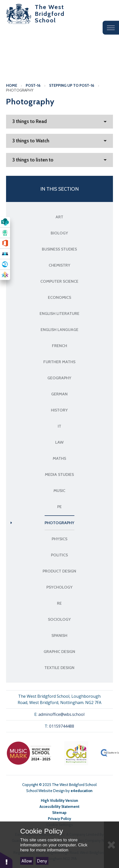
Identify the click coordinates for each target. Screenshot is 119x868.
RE (59, 603)
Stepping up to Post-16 (72, 86)
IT (59, 426)
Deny (42, 861)
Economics (59, 297)
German (59, 394)
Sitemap (59, 813)
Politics (59, 555)
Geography (59, 378)
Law (59, 442)
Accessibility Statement (59, 807)
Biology (59, 233)
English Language (59, 330)
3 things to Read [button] (30, 121)
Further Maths (59, 362)
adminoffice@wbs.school (61, 714)
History (59, 410)
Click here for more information (54, 848)
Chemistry (59, 265)
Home (12, 86)
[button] (6, 860)
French (59, 346)
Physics (59, 539)
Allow (27, 861)
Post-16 (33, 86)
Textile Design (59, 668)
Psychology (59, 587)
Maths (59, 458)
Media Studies (59, 474)
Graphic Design (59, 652)
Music (59, 491)
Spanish (59, 635)
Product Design (59, 571)
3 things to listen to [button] (33, 160)
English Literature (59, 314)
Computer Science (59, 281)
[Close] (111, 845)
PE (59, 507)
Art (59, 217)
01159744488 (62, 726)
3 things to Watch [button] (31, 141)
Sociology (59, 619)
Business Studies (59, 249)
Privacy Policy (59, 819)
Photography (20, 90)
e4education (82, 791)
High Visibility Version (59, 801)
